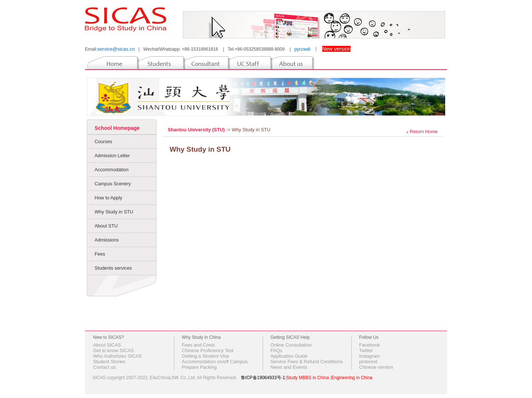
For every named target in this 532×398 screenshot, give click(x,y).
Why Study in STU (114, 212)
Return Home (424, 131)
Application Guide (289, 356)
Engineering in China (352, 378)
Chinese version (376, 367)
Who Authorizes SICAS (117, 356)
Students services (113, 268)
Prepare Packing (199, 367)
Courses (103, 141)
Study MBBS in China (308, 378)
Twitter (366, 350)
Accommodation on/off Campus (215, 362)
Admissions (107, 240)
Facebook (369, 345)
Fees (100, 254)
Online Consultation (291, 345)
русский (302, 49)
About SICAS (107, 345)
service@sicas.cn (116, 49)
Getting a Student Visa (205, 356)
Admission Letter (112, 156)
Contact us (104, 367)
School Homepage (117, 128)
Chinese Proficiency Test (208, 350)
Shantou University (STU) (197, 130)
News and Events (289, 367)
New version (336, 49)
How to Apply (108, 198)
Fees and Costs (198, 345)
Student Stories (109, 362)
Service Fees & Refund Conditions (307, 362)
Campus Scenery (113, 184)
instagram (369, 356)
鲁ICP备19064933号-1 (263, 378)
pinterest (368, 362)
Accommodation (112, 170)
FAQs (276, 350)
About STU (106, 226)
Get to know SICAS (113, 350)
